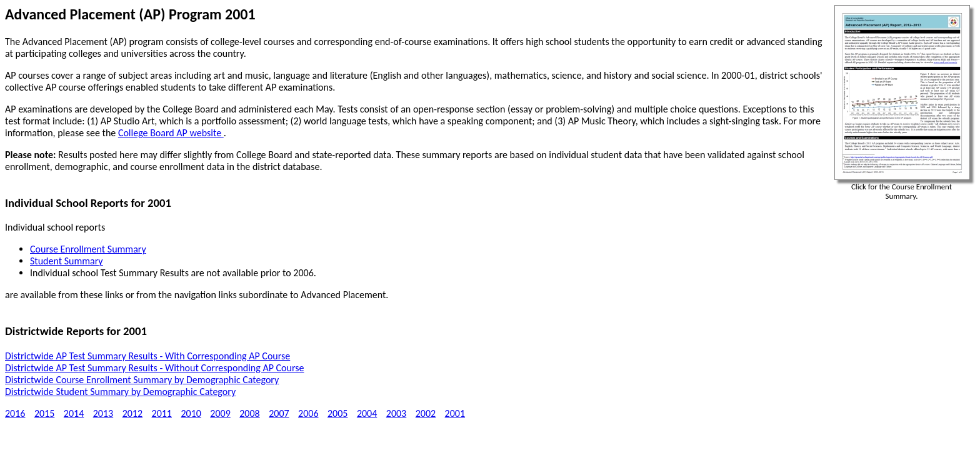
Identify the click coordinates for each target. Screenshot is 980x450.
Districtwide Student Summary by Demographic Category (120, 392)
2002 (426, 413)
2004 (367, 413)
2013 (103, 413)
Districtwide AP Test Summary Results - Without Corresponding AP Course (154, 368)
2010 (191, 413)
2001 (455, 413)
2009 (220, 413)
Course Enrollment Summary (88, 249)
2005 (337, 413)
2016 (15, 413)
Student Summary (67, 261)
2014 (74, 413)
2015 (44, 413)
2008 (249, 413)
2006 (308, 413)
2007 (279, 413)
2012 (132, 413)
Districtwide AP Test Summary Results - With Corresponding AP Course (147, 356)
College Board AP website (171, 133)
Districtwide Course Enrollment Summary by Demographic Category (142, 380)
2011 (162, 413)
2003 (396, 413)
